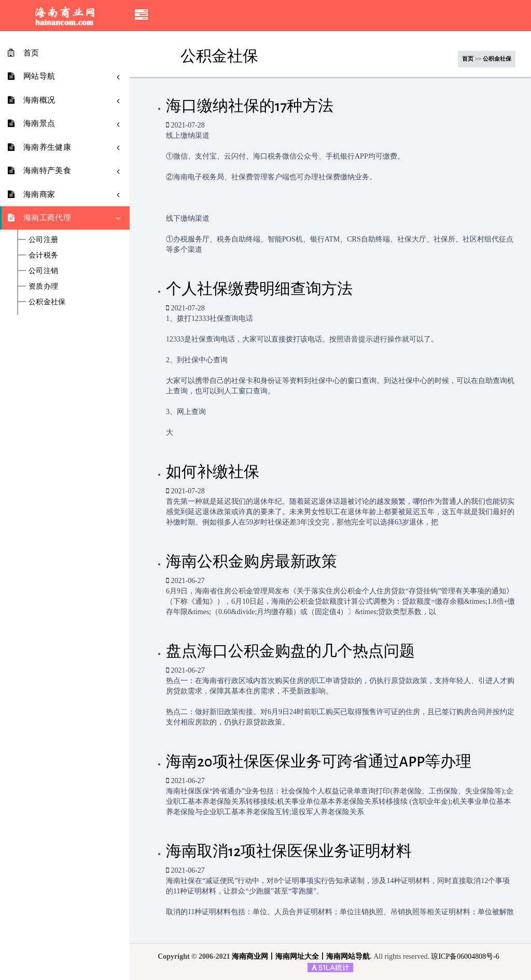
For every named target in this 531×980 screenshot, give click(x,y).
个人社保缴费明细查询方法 (259, 289)
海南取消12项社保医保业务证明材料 (289, 851)
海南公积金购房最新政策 (251, 562)
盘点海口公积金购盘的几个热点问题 (290, 651)
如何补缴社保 (213, 472)
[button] (141, 16)
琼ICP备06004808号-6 (465, 956)
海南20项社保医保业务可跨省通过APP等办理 (319, 762)
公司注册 (43, 240)
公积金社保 (47, 302)
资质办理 (43, 287)
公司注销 (43, 271)
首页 (468, 59)
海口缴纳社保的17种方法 (250, 106)
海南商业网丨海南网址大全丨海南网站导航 (301, 956)
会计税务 (43, 255)
